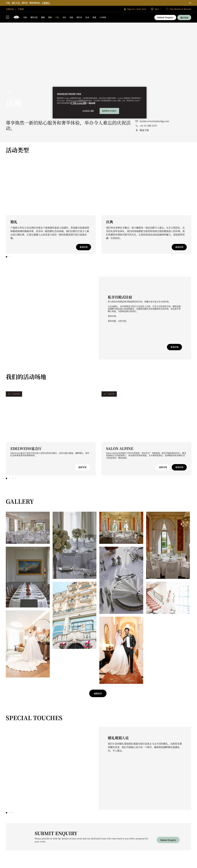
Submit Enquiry (165, 17)
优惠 (94, 17)
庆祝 (57, 17)
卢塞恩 (20, 9)
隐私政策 (92, 103)
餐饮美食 (34, 17)
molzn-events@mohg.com (154, 121)
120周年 (103, 17)
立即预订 (46, 3)
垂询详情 (84, 247)
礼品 (87, 17)
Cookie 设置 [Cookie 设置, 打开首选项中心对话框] (88, 111)
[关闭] (190, 3)
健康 (43, 17)
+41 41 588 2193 (148, 126)
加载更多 (98, 693)
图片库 (79, 17)
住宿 (25, 17)
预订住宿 (184, 18)
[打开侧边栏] (8, 18)
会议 (64, 17)
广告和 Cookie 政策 (78, 103)
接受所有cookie (109, 111)
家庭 (71, 17)
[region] (100, 103)
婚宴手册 (144, 130)
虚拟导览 (82, 467)
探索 (50, 17)
